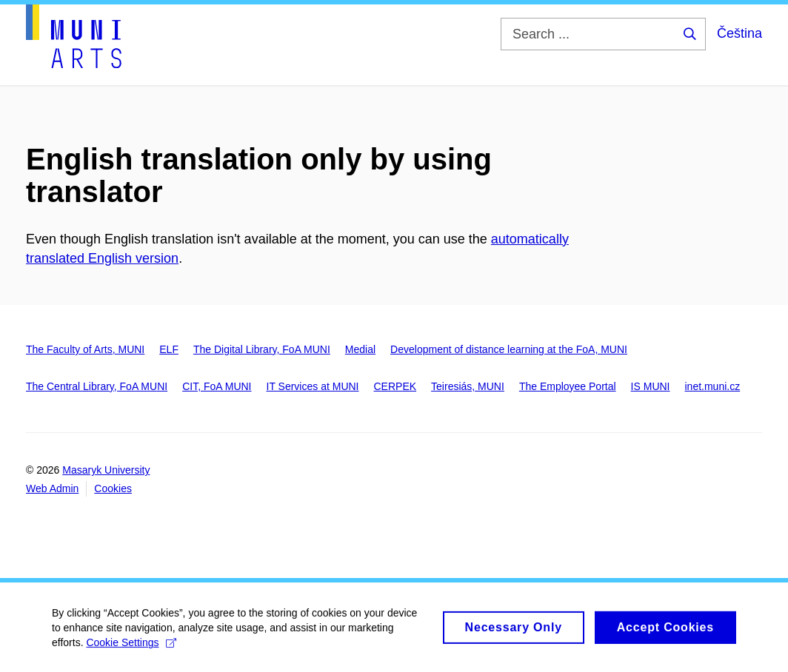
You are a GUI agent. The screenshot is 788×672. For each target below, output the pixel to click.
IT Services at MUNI (313, 386)
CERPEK (395, 386)
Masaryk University (106, 470)
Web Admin (52, 488)
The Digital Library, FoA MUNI (262, 349)
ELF (169, 349)
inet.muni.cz (713, 386)
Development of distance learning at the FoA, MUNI (509, 349)
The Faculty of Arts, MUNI (85, 349)
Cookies (113, 488)
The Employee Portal (568, 386)
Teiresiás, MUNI (468, 386)
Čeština (739, 33)
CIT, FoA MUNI (217, 386)
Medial (360, 349)
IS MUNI (651, 386)
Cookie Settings (131, 648)
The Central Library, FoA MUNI (97, 386)
